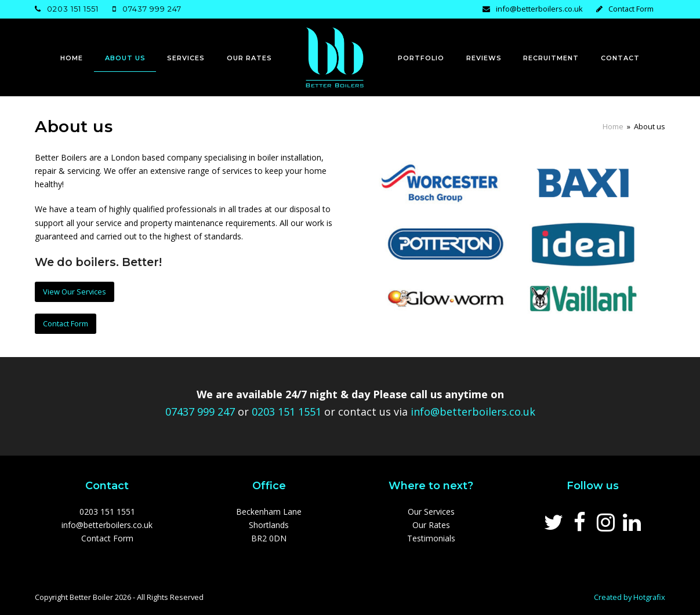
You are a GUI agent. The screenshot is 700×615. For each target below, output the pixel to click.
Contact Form (631, 9)
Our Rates (431, 525)
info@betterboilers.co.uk (539, 9)
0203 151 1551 (73, 9)
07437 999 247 (152, 9)
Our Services (431, 512)
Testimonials (431, 538)
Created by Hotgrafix (630, 597)
